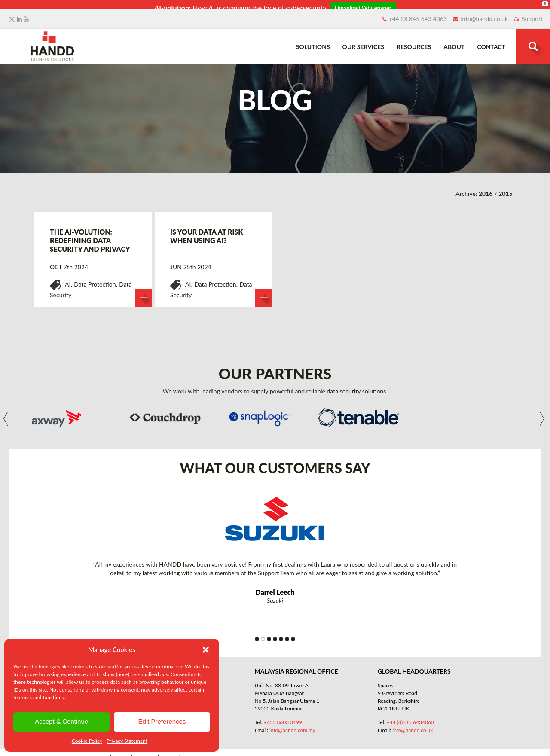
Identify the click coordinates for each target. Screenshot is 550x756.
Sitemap (146, 752)
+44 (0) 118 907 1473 (191, 752)
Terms (122, 752)
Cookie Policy (87, 741)
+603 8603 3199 (283, 717)
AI (68, 279)
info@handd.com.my (292, 724)
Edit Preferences (162, 721)
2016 (486, 188)
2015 (505, 188)
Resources (414, 41)
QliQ (535, 752)
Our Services (363, 41)
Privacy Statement (127, 741)
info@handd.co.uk (484, 13)
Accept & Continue (61, 721)
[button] (206, 650)
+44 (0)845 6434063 (410, 717)
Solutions (313, 41)
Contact (491, 41)
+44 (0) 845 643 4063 (418, 13)
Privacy (99, 752)
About (454, 41)
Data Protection (95, 279)
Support (532, 13)
